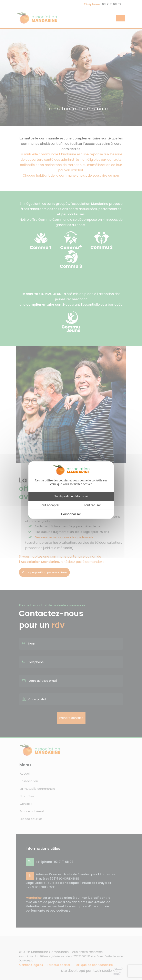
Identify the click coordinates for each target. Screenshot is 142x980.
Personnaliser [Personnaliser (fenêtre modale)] (71, 514)
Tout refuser (92, 505)
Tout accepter (50, 505)
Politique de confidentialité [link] (71, 496)
